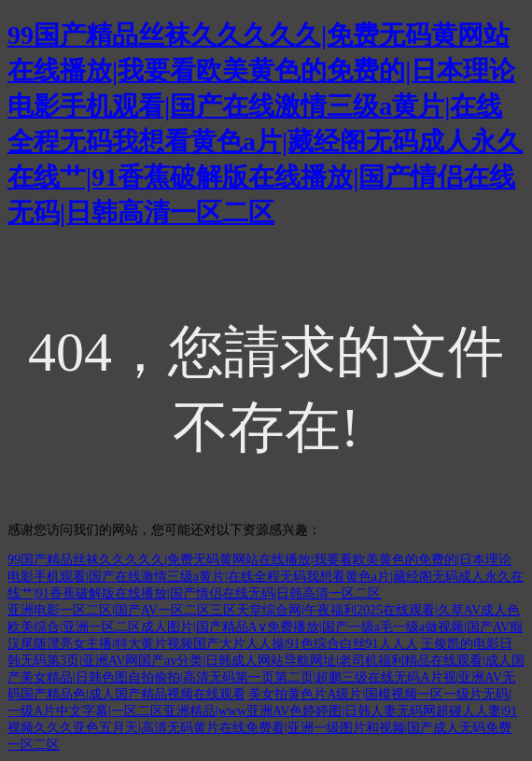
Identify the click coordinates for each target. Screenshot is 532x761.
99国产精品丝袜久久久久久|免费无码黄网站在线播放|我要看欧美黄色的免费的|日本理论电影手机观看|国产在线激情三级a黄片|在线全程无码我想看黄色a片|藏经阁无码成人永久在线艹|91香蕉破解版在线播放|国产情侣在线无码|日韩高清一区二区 (266, 577)
